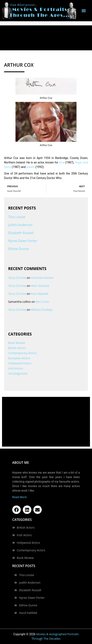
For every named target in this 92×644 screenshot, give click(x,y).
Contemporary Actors (22, 353)
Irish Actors (16, 368)
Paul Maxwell (40, 294)
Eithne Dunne (18, 249)
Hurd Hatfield (28, 613)
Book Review (17, 343)
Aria (62, 162)
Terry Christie (17, 278)
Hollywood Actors (20, 363)
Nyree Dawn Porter (23, 241)
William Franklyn (42, 310)
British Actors (17, 348)
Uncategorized (18, 373)
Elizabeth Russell (21, 233)
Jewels (31, 167)
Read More (19, 497)
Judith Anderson (20, 225)
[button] (84, 11)
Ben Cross (42, 302)
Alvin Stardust (40, 286)
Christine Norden (42, 278)
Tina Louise (17, 217)
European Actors (19, 358)
